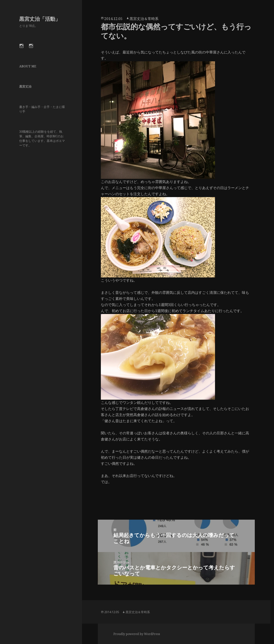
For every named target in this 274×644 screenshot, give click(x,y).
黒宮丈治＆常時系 (144, 19)
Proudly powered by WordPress (137, 634)
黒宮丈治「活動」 (40, 19)
